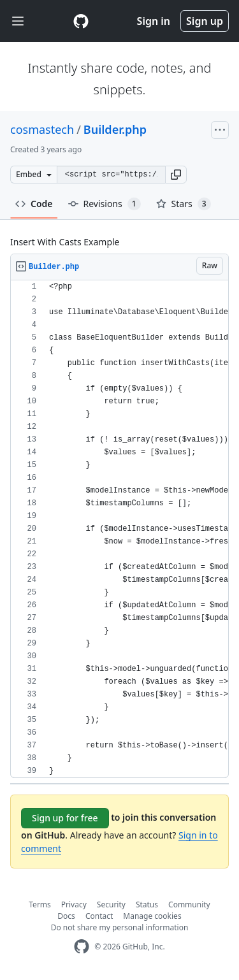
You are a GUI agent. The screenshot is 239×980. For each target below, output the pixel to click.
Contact (99, 916)
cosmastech (42, 129)
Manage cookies (152, 916)
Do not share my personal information (120, 927)
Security (111, 904)
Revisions (105, 204)
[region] (119, 529)
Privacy (74, 904)
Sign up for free (65, 818)
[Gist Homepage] (81, 21)
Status (147, 904)
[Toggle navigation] (18, 21)
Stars (184, 204)
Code (34, 204)
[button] (176, 175)
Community (189, 904)
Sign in (154, 21)
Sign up (205, 21)
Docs (66, 916)
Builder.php (115, 129)
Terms (40, 904)
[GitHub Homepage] (82, 947)
